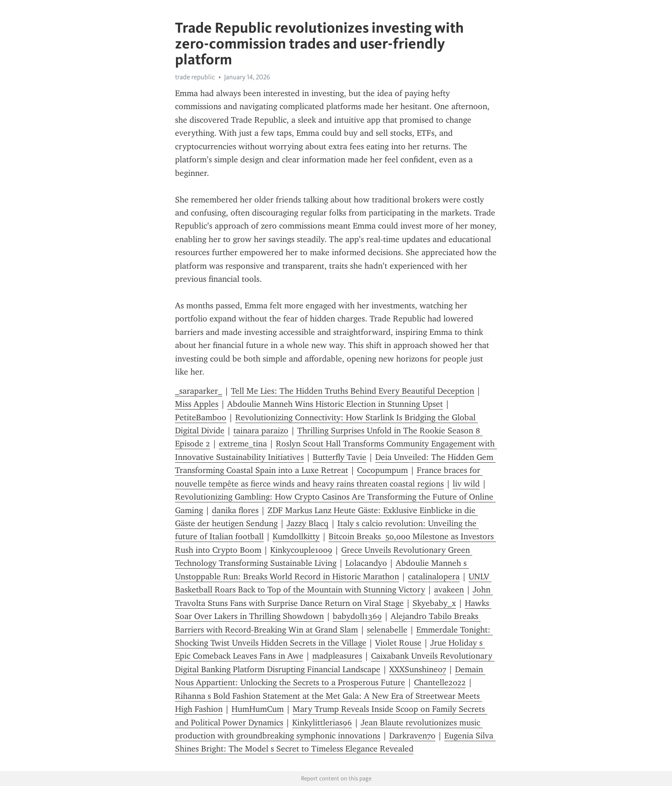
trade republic (195, 77)
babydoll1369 (357, 616)
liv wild (466, 484)
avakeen (449, 590)
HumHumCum (258, 709)
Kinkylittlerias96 (322, 723)
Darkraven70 (412, 736)
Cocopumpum (382, 470)
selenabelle (387, 630)
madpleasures (337, 656)
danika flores (235, 510)
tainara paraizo (261, 431)
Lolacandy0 (366, 563)
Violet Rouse (398, 643)
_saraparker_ (199, 391)
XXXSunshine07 (418, 669)
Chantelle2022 (440, 682)
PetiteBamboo (201, 417)
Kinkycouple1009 (301, 550)
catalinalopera (434, 577)
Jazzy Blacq (308, 523)
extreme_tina (243, 444)
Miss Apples (197, 404)
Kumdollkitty (296, 536)
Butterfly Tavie (339, 457)
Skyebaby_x (434, 603)
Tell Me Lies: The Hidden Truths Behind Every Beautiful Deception (353, 391)
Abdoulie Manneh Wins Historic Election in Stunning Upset (335, 404)
